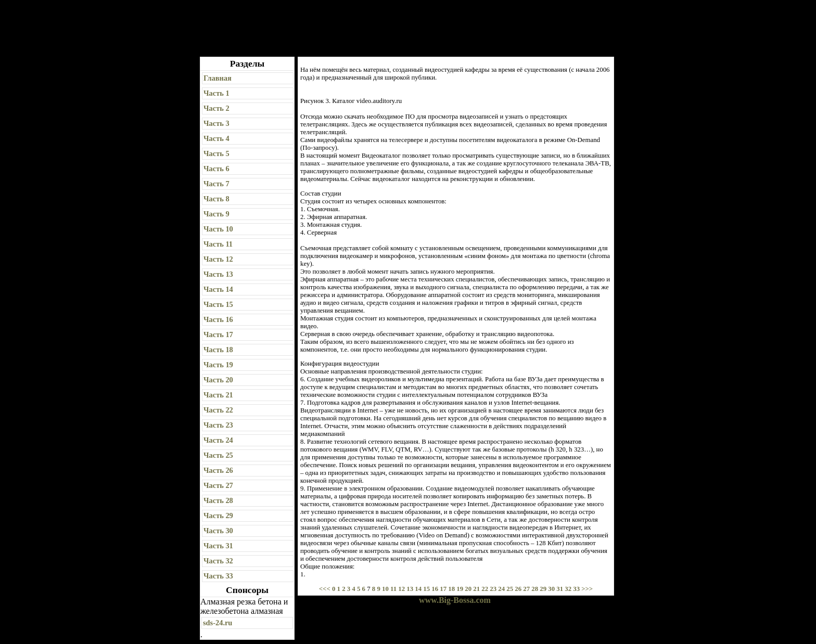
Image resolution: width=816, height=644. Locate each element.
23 (493, 589)
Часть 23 (218, 425)
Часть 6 (216, 169)
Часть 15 (218, 304)
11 (393, 589)
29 (543, 589)
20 (468, 589)
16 (435, 589)
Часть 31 (218, 546)
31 (560, 589)
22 (485, 589)
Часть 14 (218, 289)
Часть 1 (216, 93)
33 (576, 589)
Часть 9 (216, 214)
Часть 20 (218, 380)
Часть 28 (218, 500)
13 (410, 589)
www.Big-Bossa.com (455, 600)
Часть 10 (218, 229)
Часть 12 (218, 259)
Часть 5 (216, 153)
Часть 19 (218, 365)
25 (510, 589)
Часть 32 (218, 561)
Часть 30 (218, 531)
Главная (218, 78)
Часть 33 (218, 576)
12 (401, 589)
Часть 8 (216, 199)
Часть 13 (218, 274)
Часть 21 (218, 395)
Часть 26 (218, 470)
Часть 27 (218, 485)
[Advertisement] (409, 29)
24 (501, 589)
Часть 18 (218, 350)
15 (426, 589)
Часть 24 (218, 440)
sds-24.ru (218, 623)
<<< (326, 589)
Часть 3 (216, 123)
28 (535, 589)
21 (476, 589)
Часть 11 (218, 244)
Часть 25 (218, 455)
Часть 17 (218, 334)
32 (568, 589)
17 (443, 589)
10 (385, 589)
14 (418, 589)
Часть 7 (216, 184)
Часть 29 (218, 516)
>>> (587, 589)
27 (526, 589)
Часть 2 (216, 108)
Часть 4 (216, 138)
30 (551, 589)
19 (460, 589)
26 (518, 589)
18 (451, 589)
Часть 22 (218, 410)
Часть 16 (218, 319)
